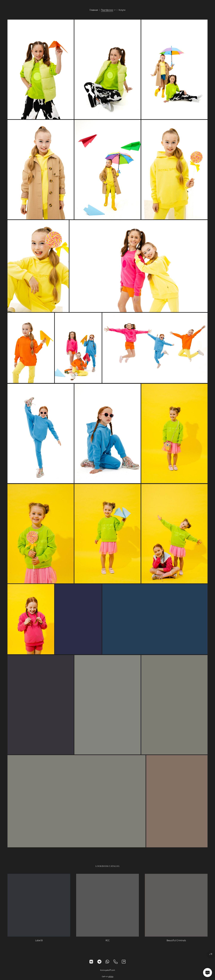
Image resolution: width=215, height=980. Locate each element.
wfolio (111, 979)
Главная (94, 10)
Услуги (122, 10)
